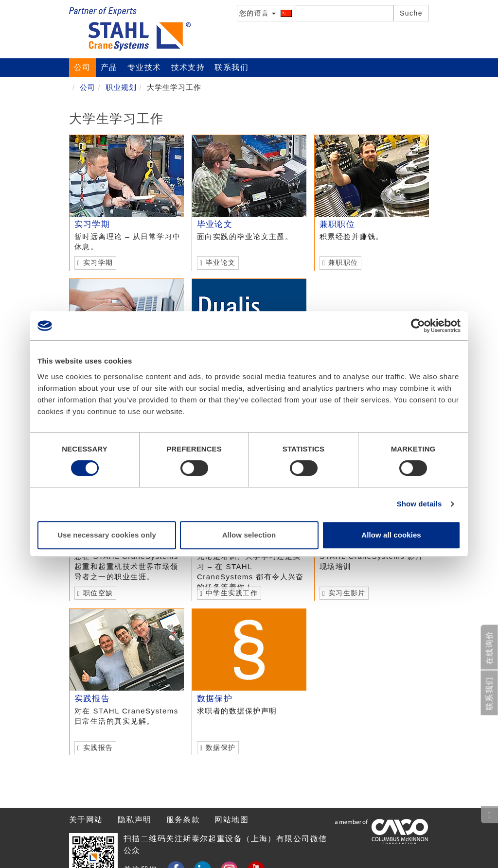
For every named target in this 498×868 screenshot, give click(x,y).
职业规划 (121, 87)
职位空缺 (95, 593)
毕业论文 (215, 224)
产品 (109, 67)
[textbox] (345, 13)
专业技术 (144, 67)
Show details (419, 504)
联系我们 (231, 67)
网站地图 (231, 820)
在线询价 (489, 648)
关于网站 (86, 820)
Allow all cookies (391, 535)
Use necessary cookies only (107, 535)
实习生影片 (344, 593)
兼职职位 (337, 224)
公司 (82, 67)
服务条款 (183, 820)
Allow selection (249, 535)
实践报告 (92, 699)
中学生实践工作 (228, 593)
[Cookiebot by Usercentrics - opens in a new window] (418, 326)
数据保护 (215, 699)
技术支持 (188, 67)
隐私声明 (135, 820)
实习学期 (92, 224)
